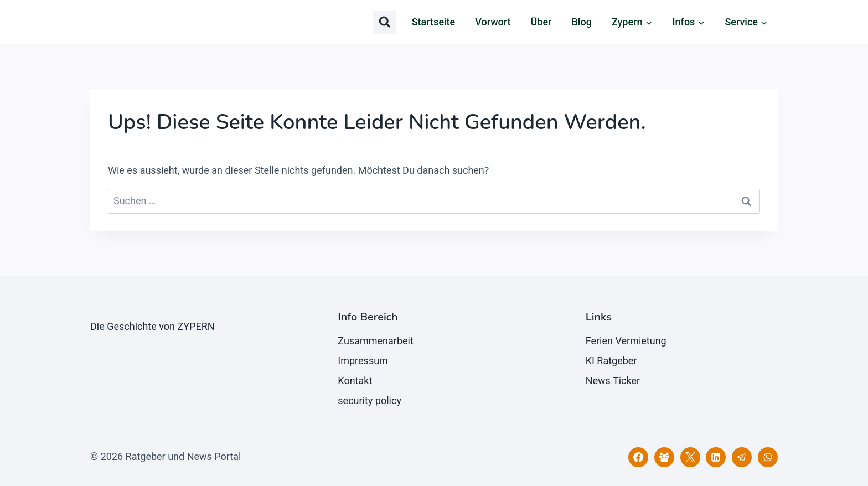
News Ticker (613, 381)
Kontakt (355, 381)
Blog (581, 22)
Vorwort (493, 22)
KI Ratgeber (611, 361)
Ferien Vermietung (626, 341)
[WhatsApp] (768, 457)
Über (541, 22)
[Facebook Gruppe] (664, 457)
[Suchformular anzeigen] (385, 22)
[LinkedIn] (716, 457)
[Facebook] (638, 457)
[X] (690, 457)
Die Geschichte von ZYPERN (153, 326)
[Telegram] (742, 457)
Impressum (363, 361)
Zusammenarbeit (376, 341)
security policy (370, 400)
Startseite (434, 22)
